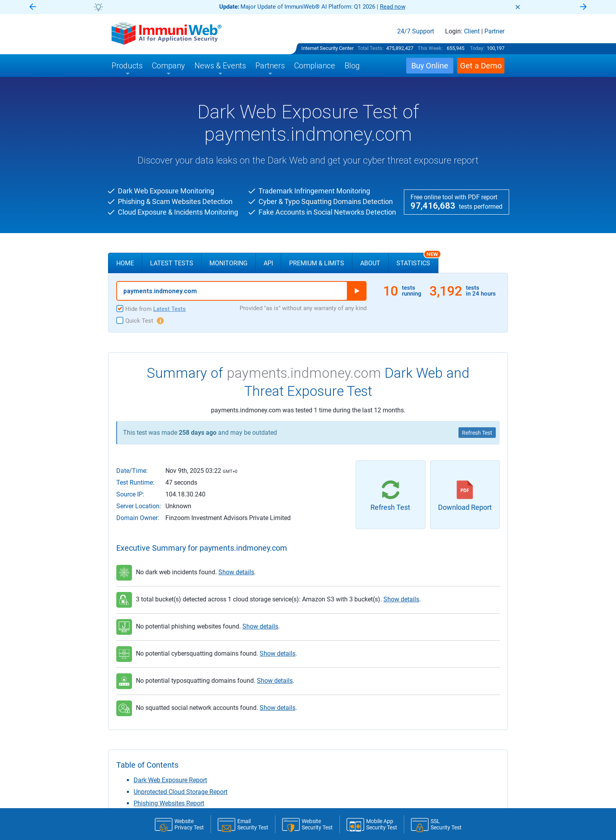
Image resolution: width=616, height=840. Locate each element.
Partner (494, 31)
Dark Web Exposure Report (170, 780)
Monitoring (228, 263)
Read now (393, 7)
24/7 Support (416, 31)
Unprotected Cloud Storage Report (181, 792)
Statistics (417, 260)
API (268, 263)
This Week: (430, 48)
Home (125, 263)
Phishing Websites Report (169, 803)
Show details (236, 572)
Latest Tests (172, 263)
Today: (477, 48)
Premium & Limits (317, 263)
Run (357, 291)
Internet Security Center (327, 48)
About (370, 263)
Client (472, 31)
